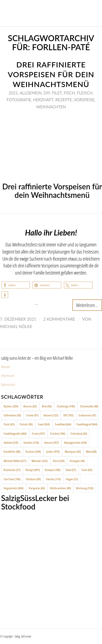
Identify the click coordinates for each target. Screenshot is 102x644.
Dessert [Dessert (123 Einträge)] (51, 415)
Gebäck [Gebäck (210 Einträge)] (11, 442)
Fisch (69, 93)
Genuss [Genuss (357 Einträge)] (51, 442)
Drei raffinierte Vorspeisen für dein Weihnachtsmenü (51, 74)
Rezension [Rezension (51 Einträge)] (12, 470)
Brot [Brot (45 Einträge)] (47, 406)
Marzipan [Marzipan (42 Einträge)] (73, 451)
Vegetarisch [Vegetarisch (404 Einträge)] (13, 488)
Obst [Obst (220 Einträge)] (59, 461)
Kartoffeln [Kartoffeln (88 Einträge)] (12, 451)
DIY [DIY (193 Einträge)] (68, 415)
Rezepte (64, 100)
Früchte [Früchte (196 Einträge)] (58, 433)
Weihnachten (51, 107)
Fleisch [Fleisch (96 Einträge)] (26, 424)
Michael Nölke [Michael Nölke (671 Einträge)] (15, 461)
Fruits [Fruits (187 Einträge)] (38, 433)
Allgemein (31, 93)
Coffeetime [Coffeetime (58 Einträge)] (12, 415)
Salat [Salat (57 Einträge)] (71, 470)
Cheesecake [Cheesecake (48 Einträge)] (89, 406)
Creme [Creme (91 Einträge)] (32, 415)
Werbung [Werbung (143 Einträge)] (85, 488)
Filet (57, 93)
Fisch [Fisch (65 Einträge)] (9, 424)
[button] (16, 285)
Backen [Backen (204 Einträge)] (11, 406)
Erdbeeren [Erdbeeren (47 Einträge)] (87, 415)
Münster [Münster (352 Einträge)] (40, 461)
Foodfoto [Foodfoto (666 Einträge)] (63, 424)
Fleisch (85, 93)
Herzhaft (43, 100)
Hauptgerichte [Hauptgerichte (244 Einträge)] (75, 442)
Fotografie (19, 100)
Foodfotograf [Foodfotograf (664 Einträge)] (87, 424)
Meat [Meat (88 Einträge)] (91, 451)
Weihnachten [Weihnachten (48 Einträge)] (60, 488)
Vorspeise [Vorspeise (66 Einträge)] (37, 488)
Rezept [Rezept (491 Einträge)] (33, 470)
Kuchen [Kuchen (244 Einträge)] (33, 451)
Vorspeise (84, 100)
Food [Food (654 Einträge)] (44, 424)
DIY (47, 93)
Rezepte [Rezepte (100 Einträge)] (53, 470)
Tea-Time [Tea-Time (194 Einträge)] (12, 479)
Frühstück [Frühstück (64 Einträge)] (79, 433)
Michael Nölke (16, 326)
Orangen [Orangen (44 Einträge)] (77, 461)
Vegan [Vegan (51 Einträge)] (72, 479)
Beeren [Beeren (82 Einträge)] (30, 406)
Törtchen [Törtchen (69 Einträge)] (33, 479)
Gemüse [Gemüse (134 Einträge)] (31, 442)
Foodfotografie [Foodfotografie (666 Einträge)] (15, 433)
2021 (13, 93)
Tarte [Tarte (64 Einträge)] (87, 470)
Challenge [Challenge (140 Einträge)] (66, 406)
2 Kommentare (59, 319)
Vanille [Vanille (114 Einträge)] (53, 479)
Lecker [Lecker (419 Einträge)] (53, 451)
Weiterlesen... (87, 305)
